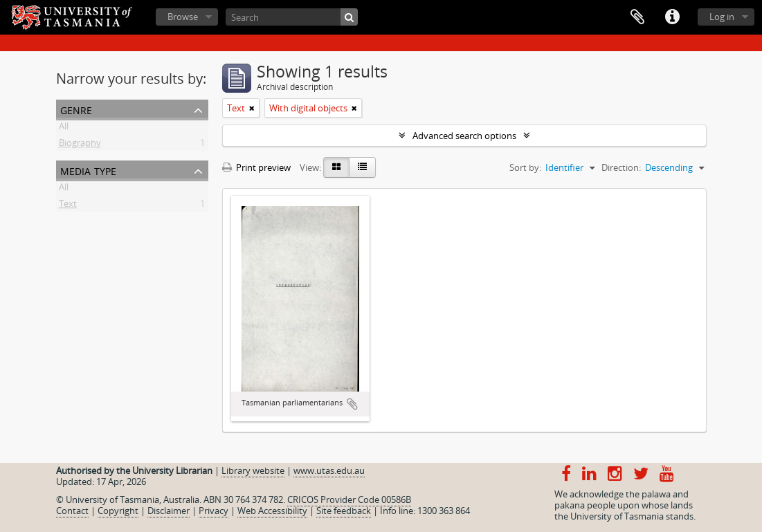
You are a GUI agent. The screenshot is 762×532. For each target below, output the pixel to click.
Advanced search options (464, 136)
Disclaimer (169, 511)
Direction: (621, 167)
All (64, 129)
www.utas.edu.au (329, 470)
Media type (88, 170)
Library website (253, 470)
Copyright (118, 511)
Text (68, 206)
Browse (183, 17)
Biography (80, 145)
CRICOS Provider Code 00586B (349, 499)
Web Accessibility (272, 511)
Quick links (672, 17)
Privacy (214, 511)
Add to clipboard (352, 404)
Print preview (256, 167)
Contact (72, 511)
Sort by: (525, 167)
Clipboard (637, 17)
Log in (722, 17)
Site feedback (344, 511)
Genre (76, 109)
